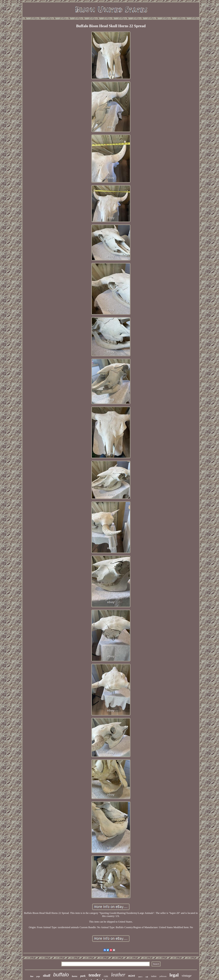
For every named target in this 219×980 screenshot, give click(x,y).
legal (174, 975)
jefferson (163, 976)
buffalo (61, 975)
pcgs (38, 976)
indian (154, 976)
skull (47, 975)
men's (140, 977)
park (83, 976)
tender (95, 975)
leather (118, 975)
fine (32, 976)
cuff (147, 977)
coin (106, 976)
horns (75, 976)
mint (132, 976)
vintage (187, 976)
